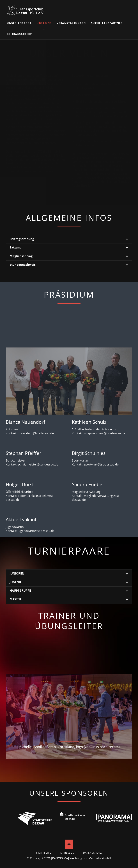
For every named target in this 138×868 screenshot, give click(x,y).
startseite (44, 853)
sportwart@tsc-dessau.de (101, 464)
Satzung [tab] (16, 247)
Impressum (67, 853)
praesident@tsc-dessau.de (36, 433)
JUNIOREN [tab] (17, 573)
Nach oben (69, 844)
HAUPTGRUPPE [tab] (20, 591)
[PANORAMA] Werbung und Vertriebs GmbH (81, 858)
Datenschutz (92, 853)
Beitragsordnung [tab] (22, 239)
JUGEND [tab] (15, 582)
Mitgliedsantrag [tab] (21, 256)
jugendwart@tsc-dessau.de (36, 531)
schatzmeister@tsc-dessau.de (38, 464)
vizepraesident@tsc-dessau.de (104, 433)
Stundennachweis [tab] (23, 265)
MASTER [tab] (15, 599)
